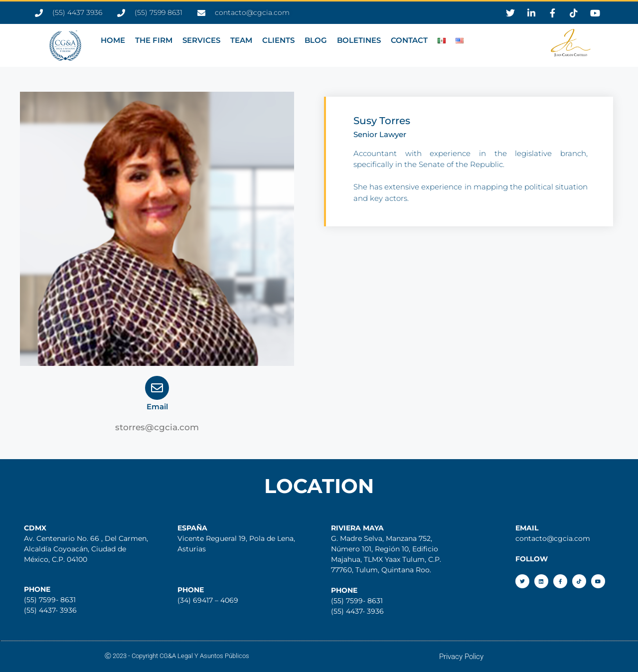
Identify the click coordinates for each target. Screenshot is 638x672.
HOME (113, 40)
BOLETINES (359, 40)
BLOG (316, 40)
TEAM (241, 40)
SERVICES (201, 40)
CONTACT (409, 40)
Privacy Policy (461, 657)
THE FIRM (154, 40)
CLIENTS (278, 40)
